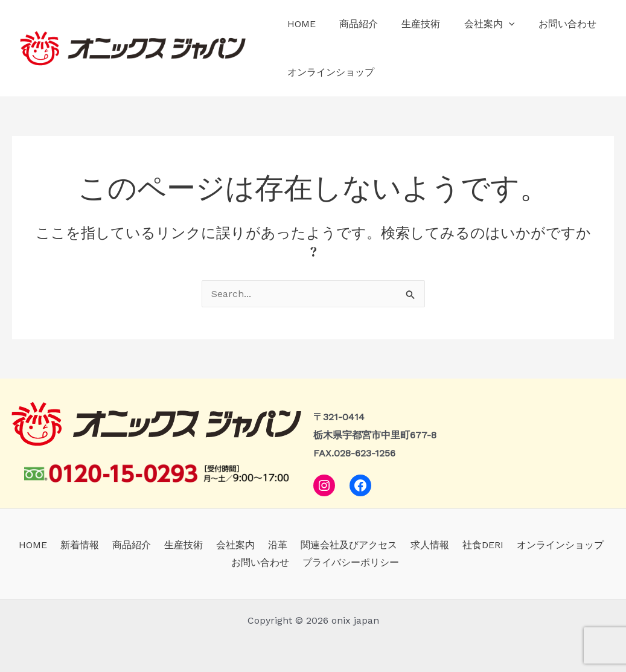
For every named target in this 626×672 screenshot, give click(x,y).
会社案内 (474, 24)
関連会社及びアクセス (309, 545)
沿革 (241, 545)
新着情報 (58, 545)
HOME (299, 24)
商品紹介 (352, 24)
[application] (493, 24)
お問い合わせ (548, 24)
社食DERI (436, 545)
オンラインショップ (328, 72)
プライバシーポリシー (316, 562)
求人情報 (386, 545)
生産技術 (410, 24)
